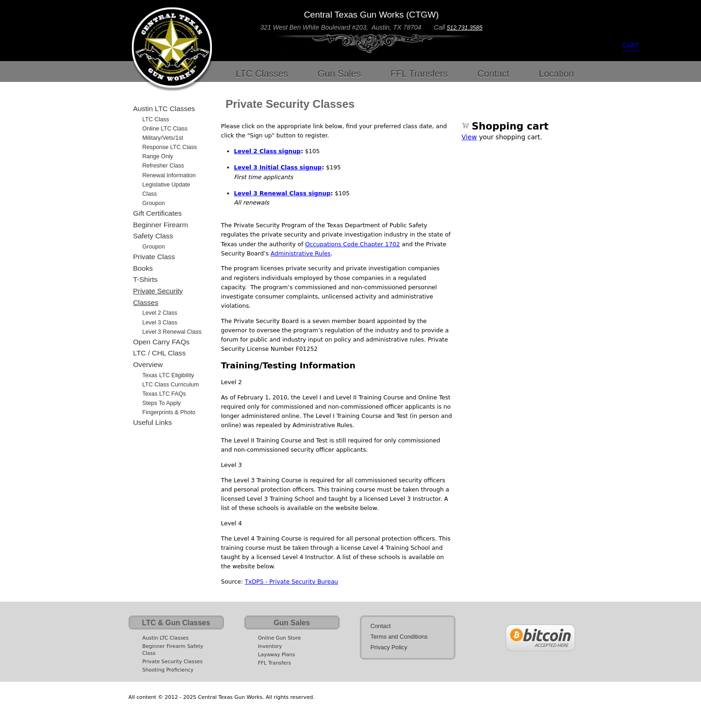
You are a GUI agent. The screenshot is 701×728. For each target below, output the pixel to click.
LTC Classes (262, 74)
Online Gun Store (280, 638)
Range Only (158, 156)
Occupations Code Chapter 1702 (352, 244)
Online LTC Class (165, 129)
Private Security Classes (158, 297)
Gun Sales (339, 74)
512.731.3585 (465, 28)
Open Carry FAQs (161, 342)
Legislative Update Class (167, 189)
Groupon (154, 203)
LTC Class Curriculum (171, 385)
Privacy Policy (389, 647)
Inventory (270, 646)
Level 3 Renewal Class (172, 332)
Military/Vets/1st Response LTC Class (170, 143)
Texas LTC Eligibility (168, 375)
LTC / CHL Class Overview (160, 359)
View (469, 137)
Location (557, 74)
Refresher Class (163, 166)
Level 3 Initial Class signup (278, 167)
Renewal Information (169, 175)
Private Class (154, 257)
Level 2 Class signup (267, 151)
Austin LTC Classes (164, 109)
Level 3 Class (160, 323)
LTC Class (156, 119)
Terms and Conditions (399, 637)
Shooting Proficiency (168, 670)
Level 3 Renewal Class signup (282, 193)
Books (143, 268)
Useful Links (153, 422)
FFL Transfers (419, 74)
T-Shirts (146, 279)
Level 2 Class (160, 313)
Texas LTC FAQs (164, 394)
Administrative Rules (301, 253)
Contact (493, 74)
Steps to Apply (162, 403)
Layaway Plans (277, 655)
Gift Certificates (158, 213)
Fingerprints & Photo (169, 412)
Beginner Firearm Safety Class (161, 230)
